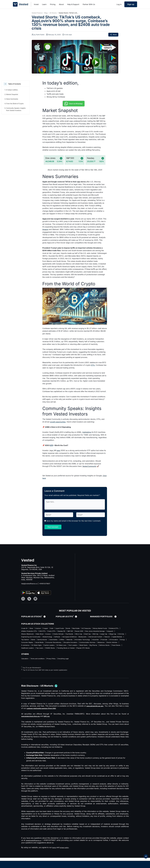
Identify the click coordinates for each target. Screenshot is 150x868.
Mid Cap (59, 638)
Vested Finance (37, 13)
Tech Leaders (41, 654)
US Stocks (53, 13)
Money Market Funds (29, 632)
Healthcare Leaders (111, 654)
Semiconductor (47, 645)
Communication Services (31, 651)
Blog (46, 13)
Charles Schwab (117, 635)
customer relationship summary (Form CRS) (49, 718)
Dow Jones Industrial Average (46, 635)
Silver (34, 629)
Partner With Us (89, 4)
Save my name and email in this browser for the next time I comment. (74, 521)
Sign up (131, 4)
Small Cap (48, 638)
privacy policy (66, 858)
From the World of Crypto (15, 104)
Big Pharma (67, 654)
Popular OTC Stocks (80, 658)
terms (54, 858)
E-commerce (76, 651)
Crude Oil (25, 629)
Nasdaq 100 (105, 632)
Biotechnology (27, 641)
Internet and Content (86, 641)
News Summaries (12, 99)
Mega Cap (81, 638)
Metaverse (48, 651)
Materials (81, 645)
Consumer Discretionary (94, 648)
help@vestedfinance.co (30, 584)
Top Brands (26, 638)
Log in (119, 4)
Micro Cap (37, 638)
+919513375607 (48, 584)
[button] (5, 84)
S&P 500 (116, 632)
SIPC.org (52, 726)
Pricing (53, 4)
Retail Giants (54, 654)
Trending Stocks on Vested (58, 658)
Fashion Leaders (105, 651)
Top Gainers (26, 645)
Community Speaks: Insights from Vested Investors (16, 109)
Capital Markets (112, 641)
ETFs (93, 365)
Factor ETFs (93, 632)
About (61, 4)
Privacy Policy (59, 669)
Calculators (26, 669)
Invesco (104, 635)
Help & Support (73, 4)
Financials (25, 648)
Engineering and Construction (109, 638)
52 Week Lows (27, 654)
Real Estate (90, 629)
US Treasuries (102, 629)
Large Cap (69, 638)
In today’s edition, (12, 90)
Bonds (80, 629)
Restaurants (70, 641)
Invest (36, 4)
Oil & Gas (91, 638)
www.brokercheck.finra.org (33, 726)
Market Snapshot (12, 94)
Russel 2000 (26, 635)
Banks (36, 645)
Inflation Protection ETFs (65, 632)
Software (39, 641)
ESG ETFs (81, 632)
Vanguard (64, 635)
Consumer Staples (61, 648)
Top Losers (26, 658)
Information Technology (97, 645)
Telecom (100, 641)
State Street (94, 635)
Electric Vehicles (61, 651)
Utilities (72, 645)
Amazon (46, 229)
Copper (52, 629)
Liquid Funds (69, 629)
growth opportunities (58, 422)
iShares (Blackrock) (79, 635)
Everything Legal (74, 669)
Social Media (76, 648)
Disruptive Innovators (115, 648)
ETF (52, 445)
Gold (59, 629)
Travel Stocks (95, 654)
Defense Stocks (80, 654)
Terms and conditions (42, 669)
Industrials (114, 645)
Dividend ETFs (46, 632)
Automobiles (61, 645)
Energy (48, 648)
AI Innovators (37, 648)
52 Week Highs (90, 651)
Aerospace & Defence (54, 641)
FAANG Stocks (39, 658)
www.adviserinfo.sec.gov (97, 716)
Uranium (42, 629)
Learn (44, 4)
